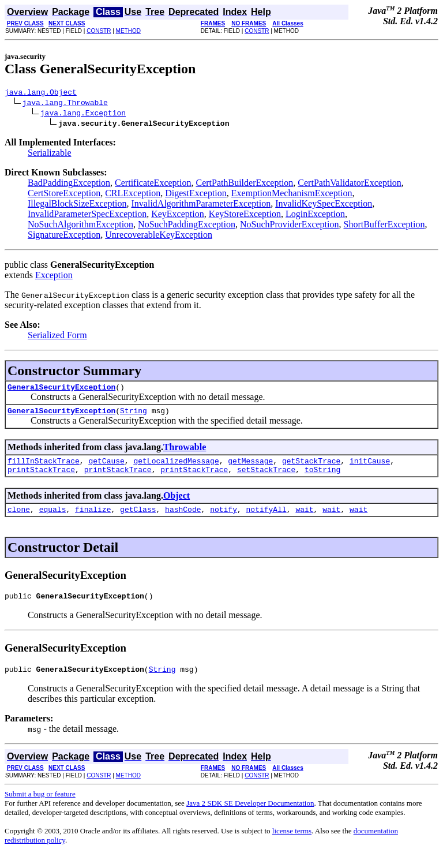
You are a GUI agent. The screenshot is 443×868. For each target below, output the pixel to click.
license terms (292, 845)
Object (177, 504)
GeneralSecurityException (61, 390)
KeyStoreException (245, 216)
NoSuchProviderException (290, 226)
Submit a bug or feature (40, 808)
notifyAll (266, 519)
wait (304, 519)
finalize (93, 519)
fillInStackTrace (44, 467)
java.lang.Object (41, 93)
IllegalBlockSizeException (77, 205)
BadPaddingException (69, 184)
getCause (106, 467)
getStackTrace (311, 467)
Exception (54, 277)
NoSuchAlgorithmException (80, 226)
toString (322, 478)
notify (224, 519)
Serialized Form (57, 337)
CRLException (133, 195)
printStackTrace (41, 478)
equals (53, 519)
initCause (370, 467)
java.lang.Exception (83, 114)
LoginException (315, 216)
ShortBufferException (384, 226)
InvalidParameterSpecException (87, 216)
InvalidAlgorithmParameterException (201, 205)
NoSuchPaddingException (187, 226)
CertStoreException (64, 195)
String (134, 416)
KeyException (178, 216)
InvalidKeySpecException (324, 205)
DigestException (196, 195)
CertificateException (153, 184)
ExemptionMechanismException (292, 195)
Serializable (50, 154)
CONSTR (99, 31)
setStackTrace (266, 478)
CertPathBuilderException (244, 184)
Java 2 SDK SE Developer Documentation (250, 817)
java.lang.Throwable (65, 104)
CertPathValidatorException (350, 184)
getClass (138, 519)
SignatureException (64, 236)
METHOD (128, 31)
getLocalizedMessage (176, 467)
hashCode (183, 519)
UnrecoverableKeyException (159, 236)
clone (19, 519)
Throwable (185, 452)
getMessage (250, 467)
